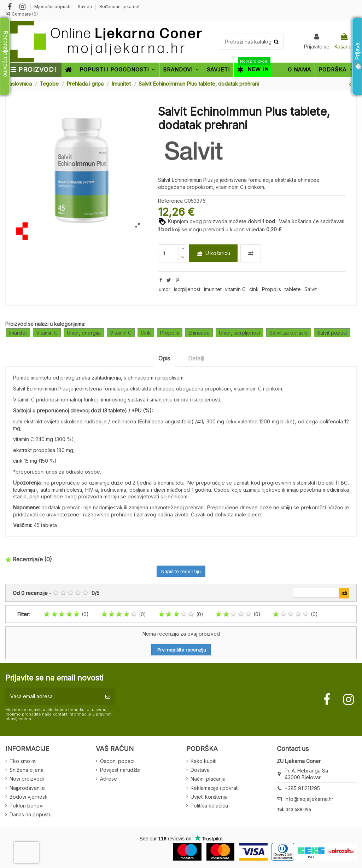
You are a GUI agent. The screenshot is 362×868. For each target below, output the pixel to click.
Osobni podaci (117, 761)
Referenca (170, 201)
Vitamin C (47, 333)
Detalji (196, 358)
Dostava (200, 770)
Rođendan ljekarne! (119, 7)
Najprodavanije (27, 788)
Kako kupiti (203, 761)
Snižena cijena (27, 770)
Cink (146, 333)
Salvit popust (332, 333)
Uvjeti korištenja (209, 797)
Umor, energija (84, 333)
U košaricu (213, 253)
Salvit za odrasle (289, 333)
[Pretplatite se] (108, 696)
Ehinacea (199, 333)
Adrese (109, 779)
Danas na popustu (31, 814)
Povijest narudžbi (120, 770)
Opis (164, 358)
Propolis (271, 289)
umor (165, 289)
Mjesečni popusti (53, 7)
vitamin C (235, 289)
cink (254, 289)
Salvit (311, 289)
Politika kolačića (209, 806)
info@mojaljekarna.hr (309, 799)
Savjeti (85, 7)
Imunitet (18, 333)
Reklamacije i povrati (215, 788)
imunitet (213, 289)
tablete (293, 289)
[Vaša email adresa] (53, 696)
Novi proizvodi (27, 779)
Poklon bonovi (27, 806)
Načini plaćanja (208, 779)
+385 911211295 (302, 788)
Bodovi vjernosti (28, 797)
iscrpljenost (187, 289)
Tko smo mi (23, 761)
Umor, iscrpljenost (240, 333)
